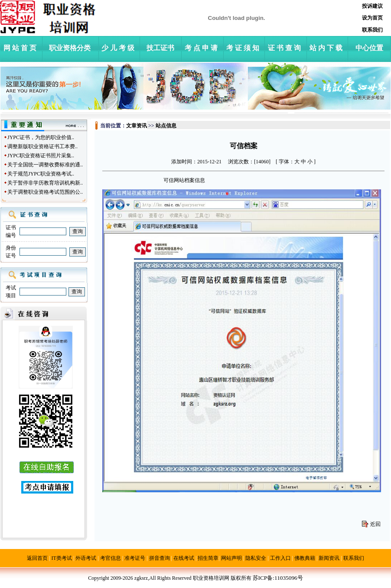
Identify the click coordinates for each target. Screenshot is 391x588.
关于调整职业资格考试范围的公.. (45, 192)
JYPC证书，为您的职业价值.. (41, 137)
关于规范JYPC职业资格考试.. (41, 174)
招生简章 (208, 558)
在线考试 (184, 558)
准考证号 (135, 558)
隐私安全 (256, 558)
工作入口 (280, 558)
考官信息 (111, 558)
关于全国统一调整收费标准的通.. (45, 165)
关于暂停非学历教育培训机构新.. (45, 183)
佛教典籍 (305, 558)
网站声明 (231, 558)
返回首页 (37, 558)
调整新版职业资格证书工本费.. (42, 146)
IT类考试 (62, 558)
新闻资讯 (329, 558)
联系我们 (354, 558)
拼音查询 (160, 558)
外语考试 (86, 558)
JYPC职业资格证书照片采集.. (41, 156)
